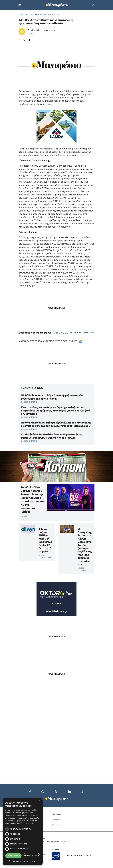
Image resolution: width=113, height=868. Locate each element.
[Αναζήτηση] (93, 5)
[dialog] (23, 832)
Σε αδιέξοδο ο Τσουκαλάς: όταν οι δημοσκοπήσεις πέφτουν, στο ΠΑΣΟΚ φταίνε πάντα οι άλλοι (52, 436)
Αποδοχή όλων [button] (13, 856)
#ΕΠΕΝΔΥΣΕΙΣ (54, 15)
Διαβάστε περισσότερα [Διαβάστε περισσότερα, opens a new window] (26, 823)
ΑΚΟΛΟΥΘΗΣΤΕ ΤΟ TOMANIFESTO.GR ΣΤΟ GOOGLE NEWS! (50, 341)
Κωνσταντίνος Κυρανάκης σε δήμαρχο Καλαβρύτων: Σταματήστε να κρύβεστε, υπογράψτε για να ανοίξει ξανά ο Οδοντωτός (56, 411)
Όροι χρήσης (57, 814)
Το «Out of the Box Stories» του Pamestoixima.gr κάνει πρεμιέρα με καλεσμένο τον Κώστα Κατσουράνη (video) (32, 499)
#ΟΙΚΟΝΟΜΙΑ (41, 15)
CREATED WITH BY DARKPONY (79, 855)
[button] (23, 861)
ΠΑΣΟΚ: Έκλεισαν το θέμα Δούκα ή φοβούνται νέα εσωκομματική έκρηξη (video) (52, 397)
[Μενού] (20, 5)
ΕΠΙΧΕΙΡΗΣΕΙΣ (26, 15)
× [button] (40, 801)
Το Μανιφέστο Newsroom (42, 30)
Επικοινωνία (57, 825)
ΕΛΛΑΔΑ (83, 570)
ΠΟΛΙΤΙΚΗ (34, 402)
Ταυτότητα (56, 820)
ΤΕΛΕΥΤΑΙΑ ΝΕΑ (32, 388)
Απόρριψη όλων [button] (31, 856)
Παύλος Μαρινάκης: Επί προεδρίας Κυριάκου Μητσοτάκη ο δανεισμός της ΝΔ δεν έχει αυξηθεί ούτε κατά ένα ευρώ (56, 424)
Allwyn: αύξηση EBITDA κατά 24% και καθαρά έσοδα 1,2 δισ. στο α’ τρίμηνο (46, 540)
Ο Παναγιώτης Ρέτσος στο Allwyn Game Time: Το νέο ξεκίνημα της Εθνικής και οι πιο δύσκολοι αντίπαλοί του (85, 547)
